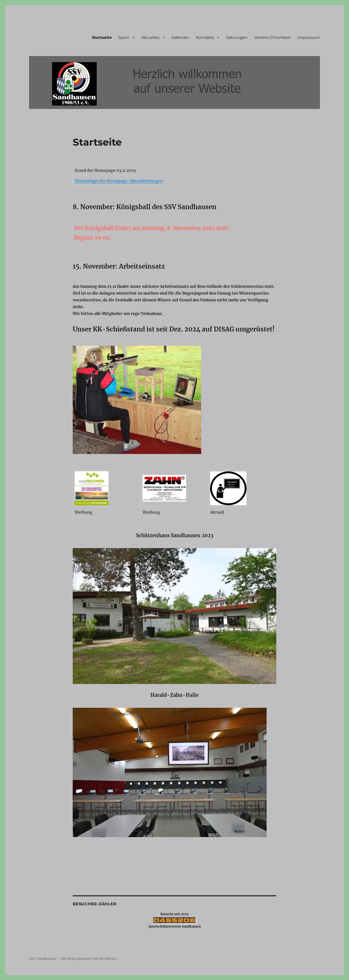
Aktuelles (150, 37)
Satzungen (237, 37)
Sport (124, 37)
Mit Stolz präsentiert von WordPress (89, 959)
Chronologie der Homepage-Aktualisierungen (119, 181)
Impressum (309, 37)
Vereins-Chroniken (272, 37)
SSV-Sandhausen (43, 959)
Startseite (102, 37)
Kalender (180, 37)
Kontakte (205, 37)
